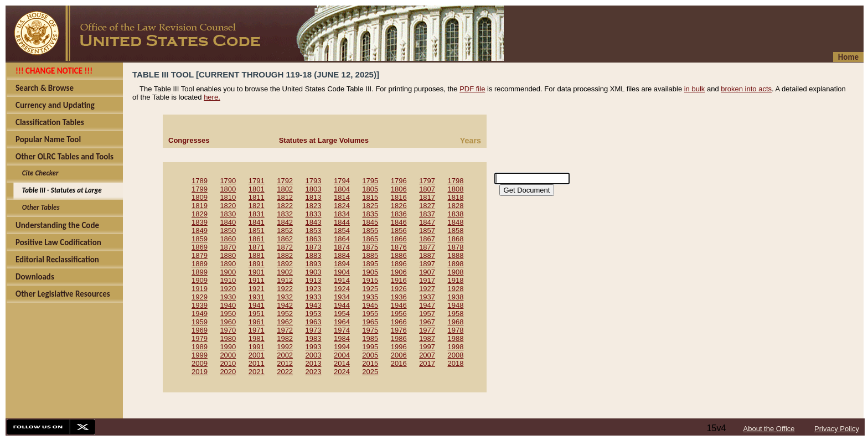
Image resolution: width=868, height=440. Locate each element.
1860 (228, 239)
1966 (399, 322)
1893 (314, 264)
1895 (370, 264)
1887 (427, 255)
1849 (200, 231)
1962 (285, 322)
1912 (285, 280)
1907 (427, 272)
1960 (228, 322)
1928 (456, 289)
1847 (427, 222)
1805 (370, 189)
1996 (399, 347)
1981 (257, 338)
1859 (200, 239)
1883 (314, 255)
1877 (427, 247)
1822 (285, 206)
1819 (200, 206)
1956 (399, 314)
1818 (456, 197)
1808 (456, 189)
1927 (427, 289)
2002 (285, 355)
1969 (200, 330)
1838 (456, 214)
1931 (257, 297)
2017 (427, 363)
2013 (314, 363)
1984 (342, 338)
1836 (399, 214)
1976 (399, 330)
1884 (342, 255)
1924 (342, 289)
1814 (342, 197)
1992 (285, 347)
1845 (370, 222)
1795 (370, 181)
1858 (456, 231)
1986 (399, 338)
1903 (314, 272)
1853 (314, 231)
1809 (200, 197)
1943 (314, 305)
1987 (427, 338)
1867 (427, 239)
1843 (314, 222)
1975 (370, 330)
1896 (399, 264)
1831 (257, 214)
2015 (370, 363)
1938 (456, 297)
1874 (342, 247)
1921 (257, 289)
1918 (456, 280)
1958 (456, 314)
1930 (228, 297)
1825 (370, 206)
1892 (285, 264)
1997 (427, 347)
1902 (285, 272)
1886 (399, 255)
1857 (427, 231)
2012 (285, 363)
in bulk (695, 89)
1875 (370, 247)
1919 (200, 289)
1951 (257, 314)
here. (212, 97)
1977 (427, 330)
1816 (399, 197)
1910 (228, 280)
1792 (285, 181)
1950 (228, 314)
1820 (228, 206)
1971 (257, 330)
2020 (228, 372)
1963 (314, 322)
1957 (427, 314)
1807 (427, 189)
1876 (399, 247)
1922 (285, 289)
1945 (370, 305)
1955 (370, 314)
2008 (456, 355)
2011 (257, 363)
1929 (200, 297)
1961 (257, 322)
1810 (228, 197)
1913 (314, 280)
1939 (200, 305)
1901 (257, 272)
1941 (257, 305)
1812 (285, 197)
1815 (370, 197)
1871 (257, 247)
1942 (285, 305)
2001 (257, 355)
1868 (456, 239)
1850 (228, 231)
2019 (200, 372)
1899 (200, 272)
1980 (228, 338)
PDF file (472, 89)
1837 (427, 214)
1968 (456, 322)
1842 (285, 222)
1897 (427, 264)
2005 (370, 355)
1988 (456, 338)
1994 (342, 347)
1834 (342, 214)
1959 (200, 322)
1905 (370, 272)
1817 (427, 197)
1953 (314, 314)
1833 (314, 214)
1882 (285, 255)
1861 (257, 239)
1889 (200, 264)
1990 (228, 347)
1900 (228, 272)
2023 (314, 372)
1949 (200, 314)
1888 (456, 255)
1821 (257, 206)
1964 (342, 322)
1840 (228, 222)
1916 (399, 280)
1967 (427, 322)
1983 (314, 338)
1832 (285, 214)
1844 (342, 222)
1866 (399, 239)
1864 (342, 239)
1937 (427, 297)
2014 (342, 363)
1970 (228, 330)
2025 (370, 372)
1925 (370, 289)
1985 (370, 338)
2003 (314, 355)
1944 (342, 305)
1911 (257, 280)
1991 (257, 347)
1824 (342, 206)
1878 (456, 247)
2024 (342, 372)
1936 (399, 297)
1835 (370, 214)
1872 (285, 247)
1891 (257, 264)
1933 (314, 297)
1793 (314, 181)
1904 (342, 272)
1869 (200, 247)
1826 (399, 206)
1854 (342, 231)
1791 (257, 181)
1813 (314, 197)
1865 (370, 239)
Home (848, 57)
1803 (314, 189)
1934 (342, 297)
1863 (314, 239)
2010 (228, 363)
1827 (427, 206)
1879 (200, 255)
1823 (314, 206)
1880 (228, 255)
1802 (285, 189)
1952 (285, 314)
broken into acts (746, 89)
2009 (200, 363)
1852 (285, 231)
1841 (257, 222)
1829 (200, 214)
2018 (456, 363)
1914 (342, 280)
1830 (228, 214)
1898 (456, 264)
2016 (399, 363)
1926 (399, 289)
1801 (257, 189)
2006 (399, 355)
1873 (314, 247)
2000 (228, 355)
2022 (285, 372)
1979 (200, 338)
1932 (285, 297)
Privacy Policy (837, 429)
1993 (314, 347)
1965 (370, 322)
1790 (228, 181)
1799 (200, 189)
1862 (285, 239)
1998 (456, 347)
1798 (456, 181)
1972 (285, 330)
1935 (370, 297)
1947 (427, 305)
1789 (200, 181)
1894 (342, 264)
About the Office (769, 429)
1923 (314, 289)
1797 (427, 181)
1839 (200, 222)
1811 (257, 197)
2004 (342, 355)
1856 (399, 231)
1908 (456, 272)
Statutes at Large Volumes (324, 140)
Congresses (189, 140)
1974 (342, 330)
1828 (456, 206)
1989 (200, 347)
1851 (257, 231)
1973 (314, 330)
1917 (427, 280)
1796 (399, 181)
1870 (228, 247)
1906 (399, 272)
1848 (456, 222)
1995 (370, 347)
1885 (370, 255)
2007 (427, 355)
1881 (257, 255)
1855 (370, 231)
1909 (200, 280)
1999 (200, 355)
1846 (399, 222)
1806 (399, 189)
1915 (370, 280)
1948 (456, 305)
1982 (285, 338)
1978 (456, 330)
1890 (228, 264)
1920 (228, 289)
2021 (257, 372)
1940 (228, 305)
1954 (342, 314)
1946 (399, 305)
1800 (228, 189)
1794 (342, 181)
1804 (342, 189)
